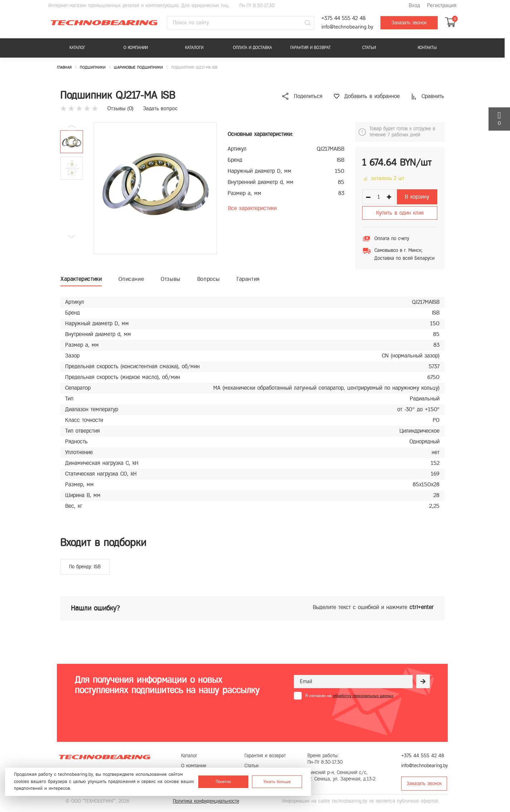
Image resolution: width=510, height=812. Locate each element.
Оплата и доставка (252, 48)
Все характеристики (252, 208)
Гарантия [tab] (248, 279)
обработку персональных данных (363, 696)
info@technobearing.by (347, 27)
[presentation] (348, 717)
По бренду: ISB (85, 567)
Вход (414, 6)
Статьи (369, 48)
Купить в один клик (400, 213)
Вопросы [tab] (208, 279)
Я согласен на (349, 696)
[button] (72, 237)
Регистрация (442, 6)
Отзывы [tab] (171, 279)
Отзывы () (120, 108)
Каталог (77, 48)
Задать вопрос (160, 108)
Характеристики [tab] (81, 279)
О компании (136, 48)
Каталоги (194, 48)
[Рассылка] (423, 681)
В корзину (417, 197)
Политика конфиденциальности (206, 801)
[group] (155, 188)
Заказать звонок (409, 23)
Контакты (427, 48)
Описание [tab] (131, 279)
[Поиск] (308, 23)
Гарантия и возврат (310, 48)
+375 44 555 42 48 (343, 18)
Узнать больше (277, 782)
